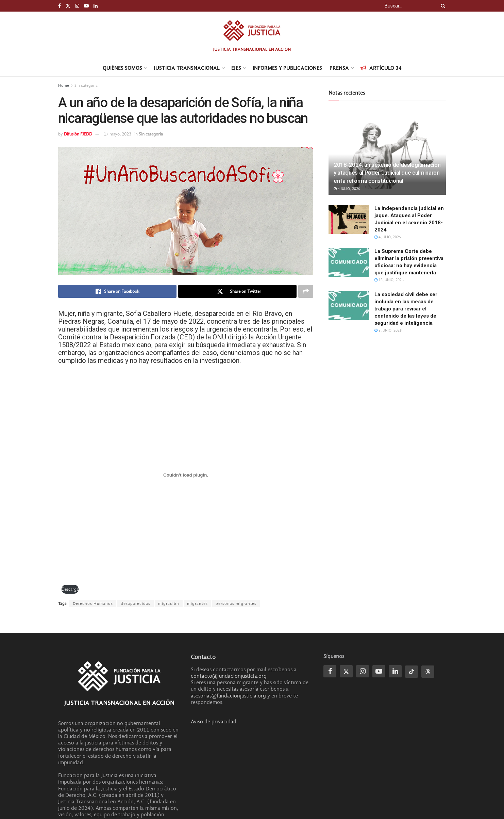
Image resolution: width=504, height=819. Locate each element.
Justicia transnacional (187, 68)
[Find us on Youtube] (379, 671)
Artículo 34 (381, 68)
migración (169, 604)
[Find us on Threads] (428, 672)
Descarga (70, 589)
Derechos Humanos (93, 604)
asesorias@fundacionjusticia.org (228, 696)
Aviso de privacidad (214, 722)
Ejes (236, 68)
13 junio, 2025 (389, 280)
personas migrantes (236, 604)
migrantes (197, 604)
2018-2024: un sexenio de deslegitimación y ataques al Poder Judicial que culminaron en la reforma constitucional (387, 173)
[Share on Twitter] (237, 291)
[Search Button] (442, 6)
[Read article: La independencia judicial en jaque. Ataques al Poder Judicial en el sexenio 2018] (349, 220)
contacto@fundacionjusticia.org (229, 676)
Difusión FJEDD (78, 134)
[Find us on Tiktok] (411, 672)
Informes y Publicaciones (287, 68)
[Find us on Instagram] (363, 671)
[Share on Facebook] (117, 291)
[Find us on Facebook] (330, 671)
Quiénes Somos (122, 68)
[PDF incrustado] (186, 475)
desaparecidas (136, 604)
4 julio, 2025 (347, 189)
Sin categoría (86, 85)
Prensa (339, 68)
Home (64, 85)
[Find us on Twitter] (346, 671)
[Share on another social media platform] (306, 291)
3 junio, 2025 (388, 330)
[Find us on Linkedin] (395, 671)
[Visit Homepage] (252, 36)
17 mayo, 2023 (117, 134)
